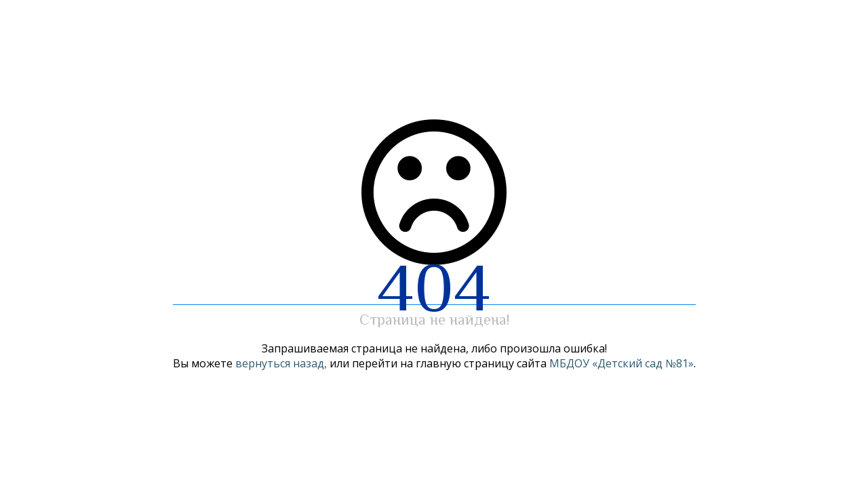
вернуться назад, (281, 363)
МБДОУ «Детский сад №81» (622, 363)
